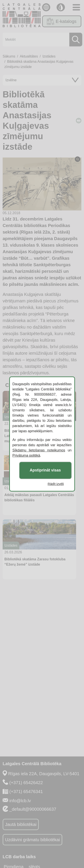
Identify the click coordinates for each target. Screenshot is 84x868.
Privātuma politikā (26, 455)
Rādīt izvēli (56, 484)
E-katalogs (62, 21)
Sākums (9, 56)
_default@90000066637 (33, 809)
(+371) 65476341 (26, 792)
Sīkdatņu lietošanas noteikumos (39, 450)
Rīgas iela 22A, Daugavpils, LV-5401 (44, 774)
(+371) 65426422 (26, 783)
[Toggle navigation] (76, 7)
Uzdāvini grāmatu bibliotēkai (32, 840)
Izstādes (49, 56)
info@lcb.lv (20, 801)
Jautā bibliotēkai (21, 824)
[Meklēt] (41, 40)
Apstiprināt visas (45, 470)
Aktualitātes (29, 56)
